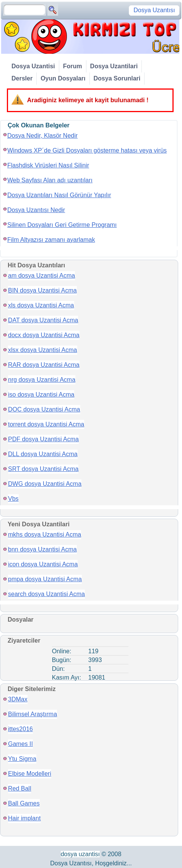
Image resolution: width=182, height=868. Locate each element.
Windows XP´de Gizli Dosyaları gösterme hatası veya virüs (87, 150)
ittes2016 (20, 729)
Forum (73, 66)
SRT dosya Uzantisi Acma (43, 469)
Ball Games (24, 803)
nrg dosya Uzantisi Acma (42, 380)
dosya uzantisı (80, 854)
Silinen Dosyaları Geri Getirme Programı (62, 225)
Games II (20, 744)
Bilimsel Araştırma (32, 714)
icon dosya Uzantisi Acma (43, 564)
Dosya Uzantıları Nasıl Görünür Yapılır (59, 195)
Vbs (13, 499)
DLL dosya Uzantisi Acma (43, 454)
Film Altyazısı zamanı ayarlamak (51, 240)
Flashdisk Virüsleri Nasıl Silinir (48, 165)
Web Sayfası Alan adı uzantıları (50, 180)
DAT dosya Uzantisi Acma (43, 320)
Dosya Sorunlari (117, 78)
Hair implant (24, 818)
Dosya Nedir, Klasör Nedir (42, 136)
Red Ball (19, 788)
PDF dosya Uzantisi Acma (43, 439)
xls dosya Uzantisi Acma (41, 305)
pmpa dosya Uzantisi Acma (45, 579)
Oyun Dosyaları (63, 78)
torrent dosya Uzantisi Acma (46, 424)
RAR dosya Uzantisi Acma (44, 365)
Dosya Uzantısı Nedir (36, 210)
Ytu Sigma (22, 759)
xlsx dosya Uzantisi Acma (43, 350)
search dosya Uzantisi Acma (46, 594)
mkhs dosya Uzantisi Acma (45, 534)
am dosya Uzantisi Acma (41, 276)
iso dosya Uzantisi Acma (41, 395)
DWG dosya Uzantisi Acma (45, 484)
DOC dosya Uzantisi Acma (44, 409)
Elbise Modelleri (30, 774)
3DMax (18, 699)
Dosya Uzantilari (114, 66)
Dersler (22, 78)
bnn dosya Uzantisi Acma (42, 549)
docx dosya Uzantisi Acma (44, 335)
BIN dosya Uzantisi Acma (42, 290)
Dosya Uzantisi (33, 66)
